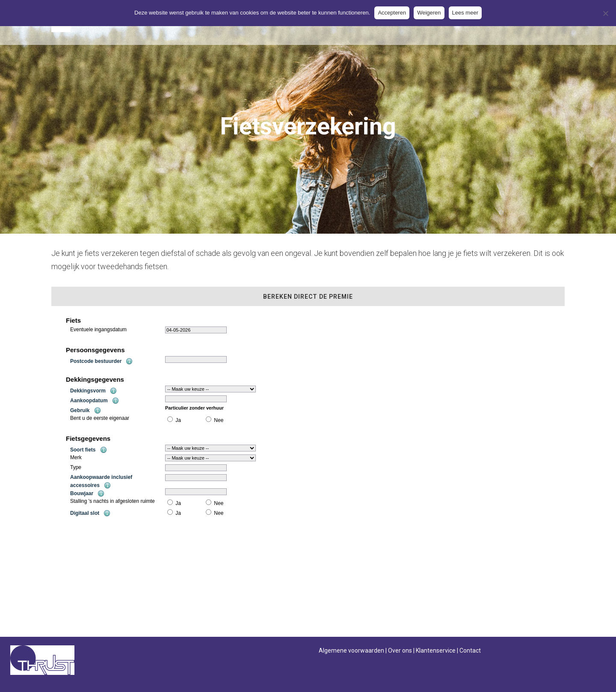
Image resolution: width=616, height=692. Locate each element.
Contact (470, 650)
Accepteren (392, 13)
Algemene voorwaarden (351, 650)
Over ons (400, 650)
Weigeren (429, 13)
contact (260, 612)
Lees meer (465, 13)
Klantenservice (436, 650)
